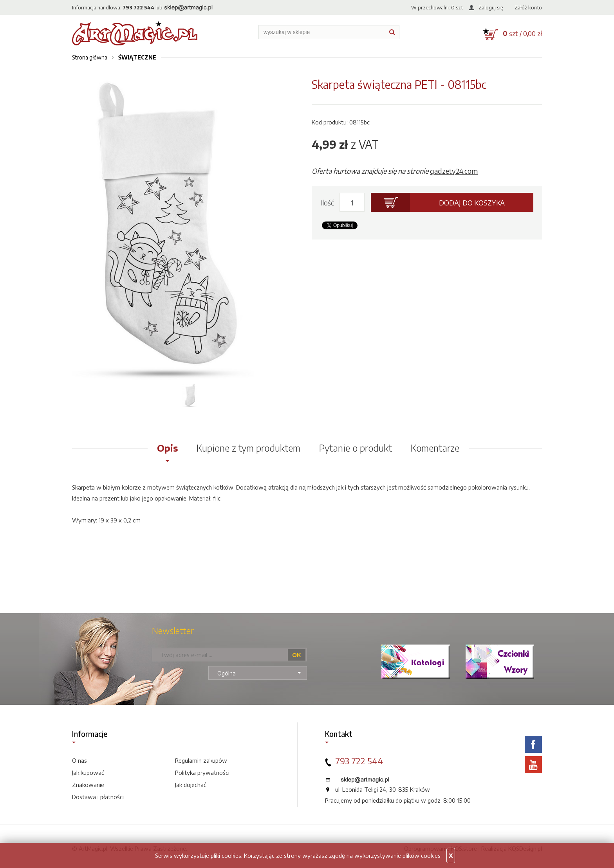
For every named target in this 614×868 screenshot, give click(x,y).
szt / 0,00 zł (522, 33)
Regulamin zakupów (201, 760)
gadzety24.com (454, 171)
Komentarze (435, 448)
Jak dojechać (191, 785)
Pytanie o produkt (356, 448)
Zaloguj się (491, 7)
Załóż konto (528, 7)
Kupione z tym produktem (248, 448)
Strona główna (90, 57)
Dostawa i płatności (98, 797)
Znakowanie (88, 785)
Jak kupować (88, 773)
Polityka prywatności (202, 773)
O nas (79, 760)
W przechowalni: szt (437, 7)
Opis (167, 448)
